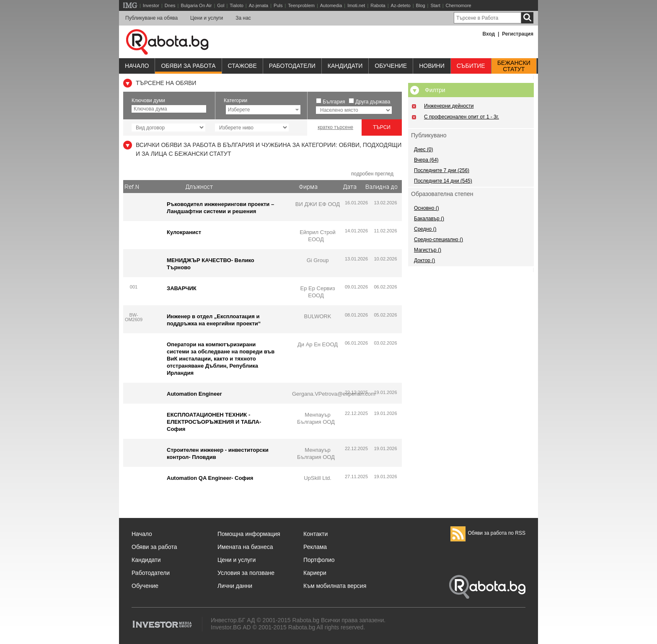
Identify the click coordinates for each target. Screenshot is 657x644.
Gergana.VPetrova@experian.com (334, 394)
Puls (278, 5)
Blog (421, 5)
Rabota (378, 5)
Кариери (315, 573)
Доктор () (424, 260)
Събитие (471, 66)
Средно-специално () (438, 240)
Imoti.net (356, 5)
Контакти (316, 534)
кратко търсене (335, 127)
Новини (432, 66)
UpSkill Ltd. (318, 478)
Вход (489, 34)
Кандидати (345, 66)
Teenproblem (301, 5)
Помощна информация (249, 534)
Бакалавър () (429, 219)
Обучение (145, 586)
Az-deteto (401, 5)
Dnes (170, 5)
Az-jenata (259, 5)
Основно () (427, 208)
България (334, 102)
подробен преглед (372, 174)
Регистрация (518, 34)
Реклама (315, 547)
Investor (151, 5)
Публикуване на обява (151, 18)
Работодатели (292, 66)
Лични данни (235, 586)
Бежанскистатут (514, 66)
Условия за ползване (246, 573)
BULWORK (318, 316)
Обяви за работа (188, 66)
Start (435, 5)
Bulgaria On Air (196, 5)
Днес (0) (423, 149)
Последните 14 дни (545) (443, 181)
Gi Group (318, 260)
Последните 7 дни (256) (442, 170)
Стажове (242, 66)
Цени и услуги (207, 18)
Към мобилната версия (335, 586)
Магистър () (428, 250)
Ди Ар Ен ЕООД (318, 344)
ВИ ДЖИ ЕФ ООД (318, 204)
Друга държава (373, 102)
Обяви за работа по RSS (488, 533)
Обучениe (391, 66)
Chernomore (459, 5)
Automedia (331, 5)
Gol (221, 5)
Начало (137, 66)
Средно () (425, 229)
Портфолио (319, 560)
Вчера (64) (426, 160)
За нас (243, 18)
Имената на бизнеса (245, 547)
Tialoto (237, 5)
